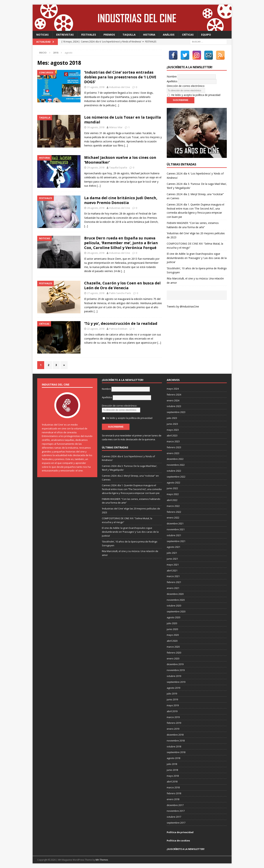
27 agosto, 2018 (96, 293)
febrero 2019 (174, 723)
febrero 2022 (174, 512)
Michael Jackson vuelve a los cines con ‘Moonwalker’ (120, 160)
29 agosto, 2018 (96, 167)
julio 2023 (172, 418)
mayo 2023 (173, 430)
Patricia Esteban (118, 329)
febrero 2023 (174, 447)
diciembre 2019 (175, 664)
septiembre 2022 (176, 477)
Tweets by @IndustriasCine (183, 306)
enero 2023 (173, 453)
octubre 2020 (174, 606)
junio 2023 (172, 424)
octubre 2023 (174, 406)
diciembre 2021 (175, 523)
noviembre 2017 (176, 811)
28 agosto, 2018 (96, 208)
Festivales (89, 35)
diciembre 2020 (175, 594)
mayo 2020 (173, 635)
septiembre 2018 (176, 752)
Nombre (172, 76)
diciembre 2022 (175, 459)
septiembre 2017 (176, 823)
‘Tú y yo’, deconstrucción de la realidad (121, 323)
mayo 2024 (173, 389)
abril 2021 (172, 570)
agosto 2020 (173, 617)
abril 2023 (172, 435)
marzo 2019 (173, 717)
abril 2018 (172, 781)
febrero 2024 (174, 395)
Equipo (206, 35)
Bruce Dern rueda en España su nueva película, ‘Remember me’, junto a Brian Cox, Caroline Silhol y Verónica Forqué (121, 243)
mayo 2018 (173, 776)
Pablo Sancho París (120, 293)
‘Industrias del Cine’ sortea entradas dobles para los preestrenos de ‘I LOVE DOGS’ (120, 77)
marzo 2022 (173, 506)
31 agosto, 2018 (96, 87)
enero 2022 (173, 518)
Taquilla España (118, 167)
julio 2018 (172, 764)
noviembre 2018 (176, 741)
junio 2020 (172, 629)
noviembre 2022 (176, 465)
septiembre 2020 (176, 611)
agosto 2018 (173, 758)
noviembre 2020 (176, 600)
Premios (109, 35)
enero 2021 (173, 588)
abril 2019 (172, 711)
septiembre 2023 (176, 412)
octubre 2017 (174, 817)
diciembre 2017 (175, 805)
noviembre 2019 (176, 670)
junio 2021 (172, 559)
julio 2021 (172, 553)
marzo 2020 (173, 647)
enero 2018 (173, 799)
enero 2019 (173, 729)
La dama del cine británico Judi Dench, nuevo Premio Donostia (121, 200)
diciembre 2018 (175, 735)
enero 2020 (173, 658)
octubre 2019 (174, 676)
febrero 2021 (174, 582)
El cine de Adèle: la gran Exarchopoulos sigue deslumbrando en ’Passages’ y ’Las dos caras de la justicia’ (197, 258)
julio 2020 (172, 623)
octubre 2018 (174, 746)
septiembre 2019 (176, 682)
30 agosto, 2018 (96, 127)
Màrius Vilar (116, 127)
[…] (117, 105)
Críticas (188, 35)
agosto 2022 (173, 483)
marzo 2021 (173, 576)
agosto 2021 (173, 547)
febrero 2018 (174, 793)
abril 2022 (172, 500)
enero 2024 (173, 400)
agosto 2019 (173, 688)
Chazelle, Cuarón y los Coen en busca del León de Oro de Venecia (122, 285)
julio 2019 (172, 694)
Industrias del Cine (120, 87)
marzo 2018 (173, 787)
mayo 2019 (173, 705)
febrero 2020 (174, 653)
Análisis (169, 35)
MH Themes (102, 860)
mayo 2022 (173, 494)
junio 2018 (172, 770)
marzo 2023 (173, 441)
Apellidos (172, 81)
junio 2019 (172, 699)
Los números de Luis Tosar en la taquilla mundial (123, 120)
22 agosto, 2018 (96, 329)
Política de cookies (178, 841)
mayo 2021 (173, 565)
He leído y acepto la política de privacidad (196, 95)
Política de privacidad (180, 832)
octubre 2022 (174, 471)
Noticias (42, 35)
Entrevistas (65, 35)
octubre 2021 (174, 535)
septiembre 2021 (176, 541)
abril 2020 (172, 641)
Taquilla (129, 35)
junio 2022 (172, 488)
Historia (149, 35)
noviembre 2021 (176, 529)
